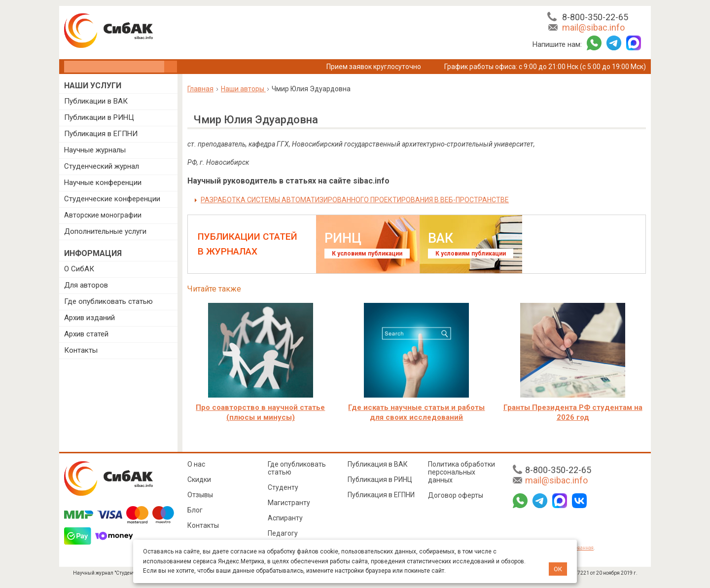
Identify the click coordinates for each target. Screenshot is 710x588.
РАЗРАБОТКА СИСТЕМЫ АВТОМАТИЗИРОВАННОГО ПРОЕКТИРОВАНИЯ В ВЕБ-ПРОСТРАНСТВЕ (355, 200)
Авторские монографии (103, 215)
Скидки (199, 479)
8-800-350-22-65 (595, 17)
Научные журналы (95, 150)
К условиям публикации (367, 254)
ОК (558, 569)
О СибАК (79, 269)
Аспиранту (285, 518)
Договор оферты (456, 495)
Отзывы (200, 495)
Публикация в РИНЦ (380, 479)
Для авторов (86, 285)
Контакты (81, 350)
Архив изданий (89, 318)
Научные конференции (103, 183)
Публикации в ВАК (96, 101)
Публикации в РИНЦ (99, 117)
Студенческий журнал (102, 166)
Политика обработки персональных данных (461, 472)
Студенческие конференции (112, 199)
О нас (196, 464)
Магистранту (289, 503)
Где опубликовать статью (108, 301)
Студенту (283, 487)
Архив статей (86, 334)
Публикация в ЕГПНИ (101, 134)
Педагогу (283, 533)
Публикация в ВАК (378, 464)
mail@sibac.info (593, 27)
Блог (195, 510)
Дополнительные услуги (105, 231)
